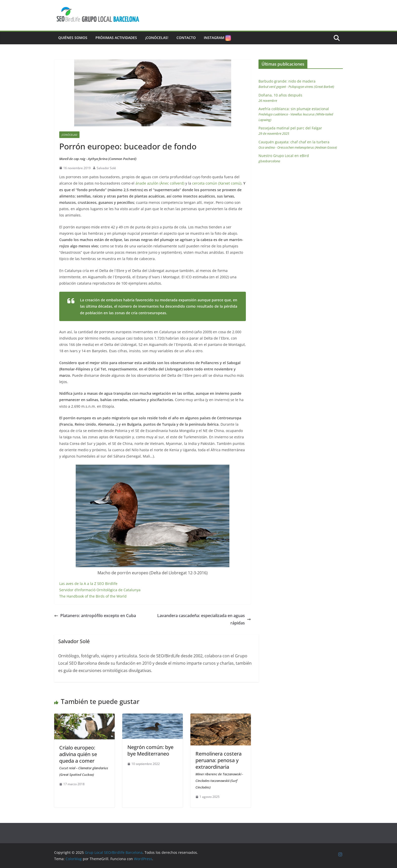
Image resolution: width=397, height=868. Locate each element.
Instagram (218, 38)
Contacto (186, 38)
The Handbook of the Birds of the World (93, 596)
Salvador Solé (106, 168)
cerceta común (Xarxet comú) (217, 183)
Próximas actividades (116, 38)
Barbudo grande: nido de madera (296, 84)
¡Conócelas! (157, 38)
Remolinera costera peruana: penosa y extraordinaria (219, 770)
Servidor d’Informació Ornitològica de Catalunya (100, 590)
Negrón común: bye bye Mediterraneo (150, 750)
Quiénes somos (73, 38)
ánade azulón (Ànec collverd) (160, 183)
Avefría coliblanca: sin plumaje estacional (296, 114)
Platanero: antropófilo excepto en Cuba (95, 616)
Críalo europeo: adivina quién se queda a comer (84, 761)
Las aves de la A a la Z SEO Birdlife (88, 584)
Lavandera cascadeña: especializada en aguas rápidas (204, 619)
